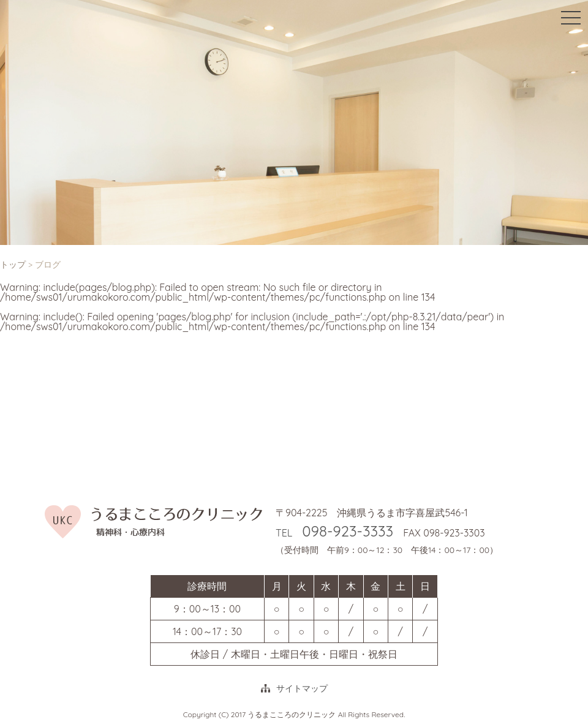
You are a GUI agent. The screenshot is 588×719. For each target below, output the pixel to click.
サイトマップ (302, 688)
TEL (334, 533)
